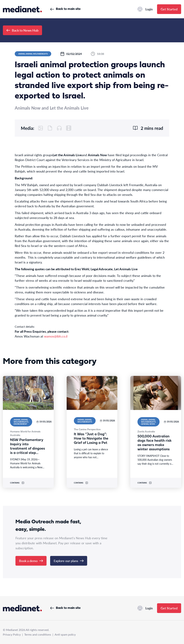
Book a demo (31, 561)
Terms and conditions (38, 634)
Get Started (169, 9)
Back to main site (65, 9)
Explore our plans (69, 561)
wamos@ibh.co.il (56, 336)
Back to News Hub (22, 30)
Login (145, 9)
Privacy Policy (12, 634)
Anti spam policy (65, 634)
